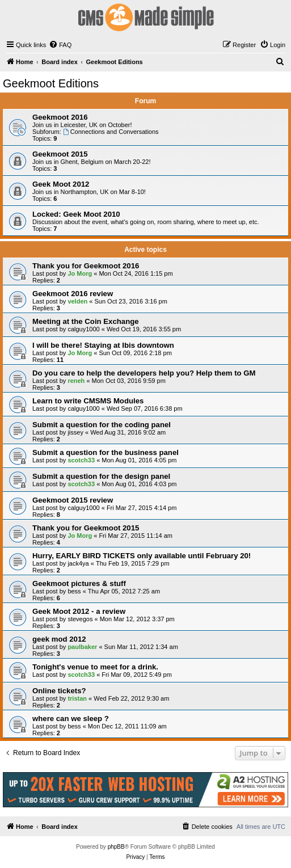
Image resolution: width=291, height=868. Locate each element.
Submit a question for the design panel (101, 476)
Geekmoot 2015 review (73, 500)
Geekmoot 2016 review (73, 294)
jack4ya (78, 563)
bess (74, 591)
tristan (77, 698)
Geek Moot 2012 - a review (79, 611)
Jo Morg (80, 273)
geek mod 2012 (59, 639)
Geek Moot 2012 (61, 184)
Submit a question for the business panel (106, 452)
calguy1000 (83, 329)
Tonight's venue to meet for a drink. (95, 667)
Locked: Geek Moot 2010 (76, 214)
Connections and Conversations (111, 132)
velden (77, 301)
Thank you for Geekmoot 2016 (86, 266)
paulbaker (82, 647)
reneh (76, 381)
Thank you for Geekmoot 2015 (86, 528)
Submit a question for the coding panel (102, 425)
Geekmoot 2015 (60, 154)
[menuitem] (60, 45)
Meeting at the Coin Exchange (86, 321)
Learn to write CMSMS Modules (88, 401)
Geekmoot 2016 (60, 117)
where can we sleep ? (71, 719)
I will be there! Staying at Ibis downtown (103, 345)
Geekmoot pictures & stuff (79, 583)
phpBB (116, 847)
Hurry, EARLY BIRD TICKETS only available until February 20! (142, 556)
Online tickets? (59, 691)
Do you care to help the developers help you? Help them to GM (144, 373)
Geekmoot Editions (51, 83)
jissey (75, 432)
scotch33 (81, 460)
